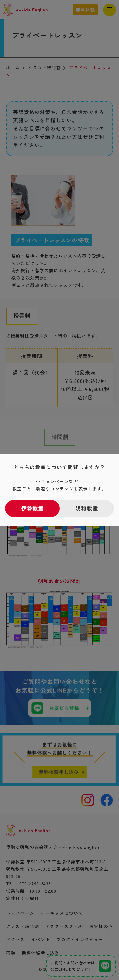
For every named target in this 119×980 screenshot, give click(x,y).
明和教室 (87, 508)
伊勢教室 (32, 508)
